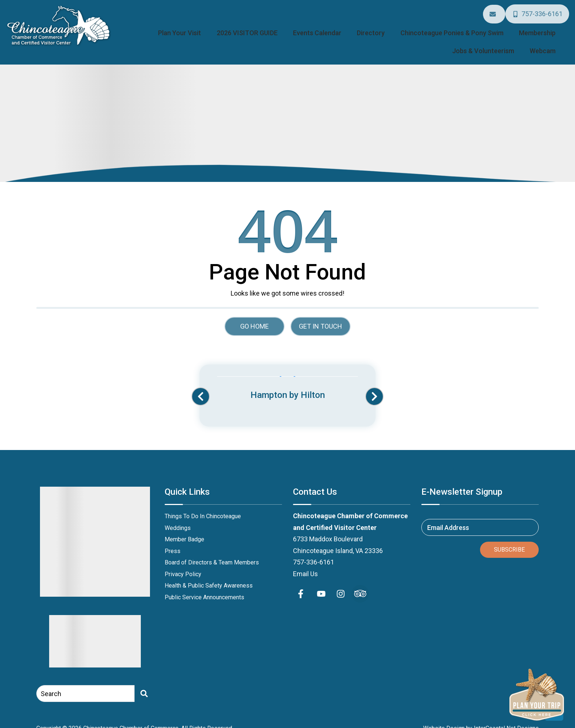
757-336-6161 (314, 552)
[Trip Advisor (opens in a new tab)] (360, 584)
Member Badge (184, 529)
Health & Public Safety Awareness (209, 576)
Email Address (448, 517)
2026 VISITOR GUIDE (228, 26)
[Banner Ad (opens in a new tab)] (287, 379)
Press (173, 541)
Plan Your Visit (171, 26)
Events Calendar (287, 26)
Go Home (254, 316)
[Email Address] (497, 12)
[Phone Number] (538, 11)
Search (51, 683)
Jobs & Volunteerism (530, 26)
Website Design (444, 718)
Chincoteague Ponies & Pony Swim (400, 26)
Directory (330, 26)
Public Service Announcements (204, 587)
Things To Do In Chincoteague (203, 506)
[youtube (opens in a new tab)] (321, 584)
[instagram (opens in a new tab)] (341, 584)
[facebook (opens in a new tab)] (302, 584)
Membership (475, 26)
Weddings (178, 518)
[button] (201, 387)
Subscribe (509, 540)
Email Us (305, 564)
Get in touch (321, 316)
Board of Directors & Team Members (212, 553)
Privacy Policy (183, 564)
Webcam (547, 42)
